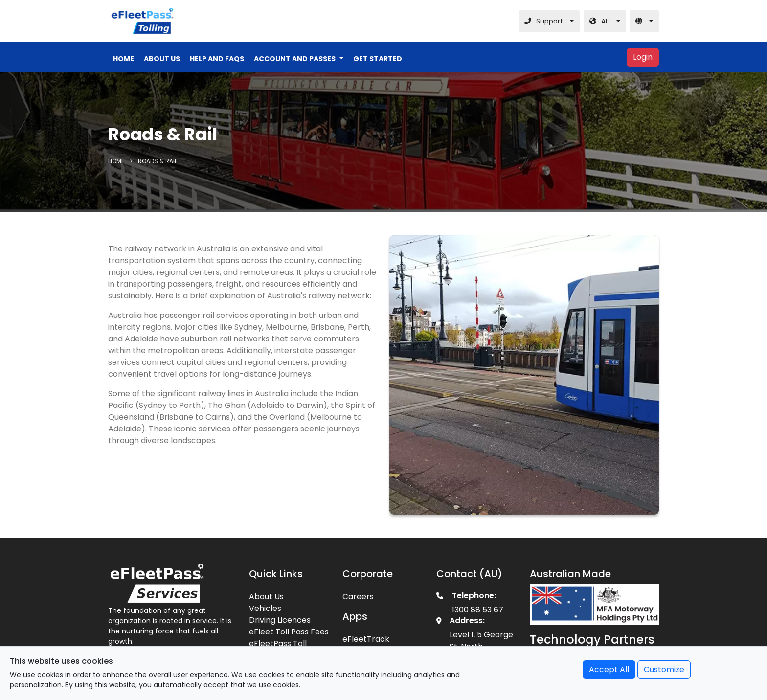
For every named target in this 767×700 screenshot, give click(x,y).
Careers (358, 597)
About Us (266, 597)
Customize (664, 669)
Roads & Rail (158, 161)
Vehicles (265, 608)
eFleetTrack (366, 639)
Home (117, 161)
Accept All (609, 669)
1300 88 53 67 (478, 610)
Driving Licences (280, 620)
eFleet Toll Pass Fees (289, 632)
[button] (299, 59)
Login (643, 57)
